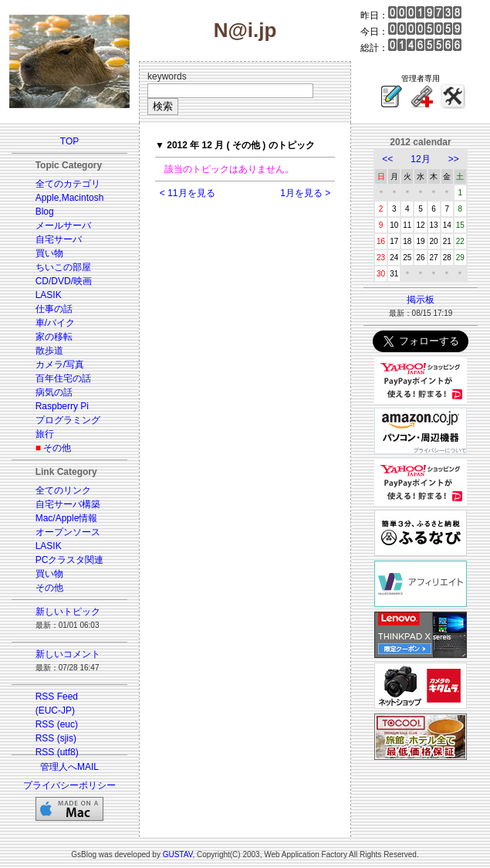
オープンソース (68, 532)
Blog (45, 212)
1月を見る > (305, 193)
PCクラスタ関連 (70, 560)
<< (387, 159)
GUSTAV (178, 854)
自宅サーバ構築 (68, 504)
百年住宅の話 (63, 378)
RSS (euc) (57, 724)
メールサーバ (63, 225)
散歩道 (49, 351)
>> (454, 159)
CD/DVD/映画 (64, 281)
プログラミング (68, 420)
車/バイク (55, 323)
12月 (420, 159)
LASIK (49, 295)
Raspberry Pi (62, 406)
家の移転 (54, 337)
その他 (57, 448)
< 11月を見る (188, 193)
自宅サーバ (59, 239)
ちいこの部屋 (63, 267)
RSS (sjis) (56, 738)
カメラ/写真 (60, 364)
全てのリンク (63, 490)
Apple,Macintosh (70, 198)
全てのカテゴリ (68, 184)
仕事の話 (54, 309)
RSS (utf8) (57, 752)
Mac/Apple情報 (67, 518)
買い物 (49, 253)
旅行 (45, 434)
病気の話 (54, 392)
